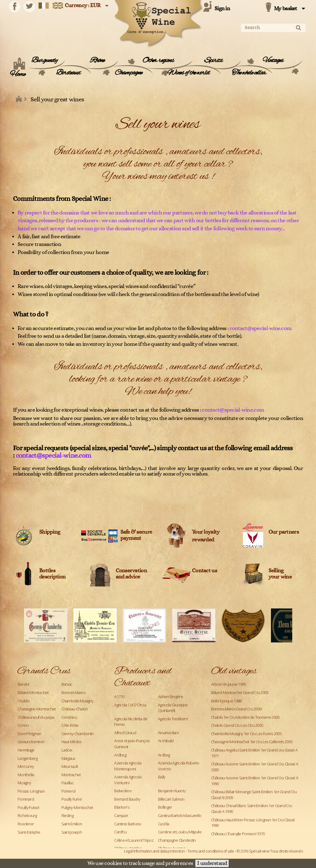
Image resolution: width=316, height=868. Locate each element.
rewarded (203, 540)
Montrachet (71, 775)
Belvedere (123, 791)
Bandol (23, 684)
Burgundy (44, 61)
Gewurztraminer (31, 742)
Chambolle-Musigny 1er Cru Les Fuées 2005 (246, 734)
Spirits (213, 61)
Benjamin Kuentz (172, 791)
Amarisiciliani (168, 733)
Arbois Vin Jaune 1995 (229, 684)
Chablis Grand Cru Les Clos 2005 (237, 725)
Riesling (67, 815)
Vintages (273, 61)
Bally (162, 777)
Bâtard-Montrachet (33, 692)
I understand (212, 863)
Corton (23, 725)
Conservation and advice (131, 574)
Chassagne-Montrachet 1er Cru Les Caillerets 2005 (252, 742)
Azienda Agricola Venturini (128, 780)
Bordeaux (68, 73)
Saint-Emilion (72, 824)
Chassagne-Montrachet (37, 709)
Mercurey (26, 766)
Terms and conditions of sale (211, 851)
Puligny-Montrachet (77, 807)
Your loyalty (206, 532)
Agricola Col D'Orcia (130, 705)
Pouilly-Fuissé (28, 807)
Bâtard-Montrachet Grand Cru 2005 (240, 692)
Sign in (222, 9)
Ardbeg (120, 755)
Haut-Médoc (72, 742)
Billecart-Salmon (171, 799)
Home (17, 74)
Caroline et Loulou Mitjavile (180, 832)
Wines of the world (188, 73)
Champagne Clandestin (177, 840)
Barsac (67, 684)
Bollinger (165, 807)
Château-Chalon (75, 709)
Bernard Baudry (127, 799)
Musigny (24, 783)
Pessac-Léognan (31, 791)
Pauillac (68, 783)
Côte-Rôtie (70, 725)
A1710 (119, 697)
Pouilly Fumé (72, 799)
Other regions (158, 61)
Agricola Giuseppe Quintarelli (173, 708)
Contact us (204, 571)
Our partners (284, 532)
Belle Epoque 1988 (226, 701)
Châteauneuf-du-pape (36, 717)
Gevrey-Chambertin (78, 734)
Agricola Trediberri (173, 719)
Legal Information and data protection (154, 851)
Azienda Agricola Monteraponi (128, 766)
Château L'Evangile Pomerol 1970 (238, 834)
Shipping (50, 532)
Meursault (70, 766)
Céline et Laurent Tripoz (134, 840)
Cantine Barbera (127, 824)
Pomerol (69, 791)
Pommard (26, 799)
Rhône (97, 61)
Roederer (26, 824)
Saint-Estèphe (29, 832)
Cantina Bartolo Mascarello (180, 815)
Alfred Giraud (125, 733)
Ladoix (67, 750)
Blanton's (122, 807)
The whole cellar (249, 73)
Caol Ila (164, 824)
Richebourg (27, 815)
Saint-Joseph (72, 832)
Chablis (23, 701)
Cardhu (120, 832)
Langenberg (27, 758)
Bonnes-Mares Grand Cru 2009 (236, 709)
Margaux (68, 758)
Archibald (166, 741)
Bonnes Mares (73, 692)
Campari (121, 815)
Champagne (128, 73)
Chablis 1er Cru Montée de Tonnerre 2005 (245, 717)
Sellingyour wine (280, 574)
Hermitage (26, 750)
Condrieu (69, 717)
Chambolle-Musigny (77, 701)
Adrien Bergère (170, 697)
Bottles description (52, 574)
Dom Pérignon (29, 734)
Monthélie (26, 775)
